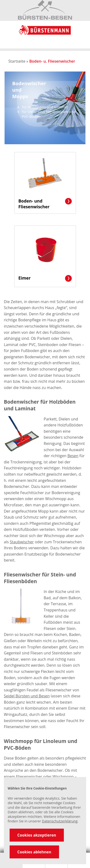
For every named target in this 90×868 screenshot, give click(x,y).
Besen (73, 456)
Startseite (17, 61)
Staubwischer (22, 542)
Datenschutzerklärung (60, 821)
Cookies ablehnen (34, 852)
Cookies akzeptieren (37, 835)
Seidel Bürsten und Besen (27, 696)
